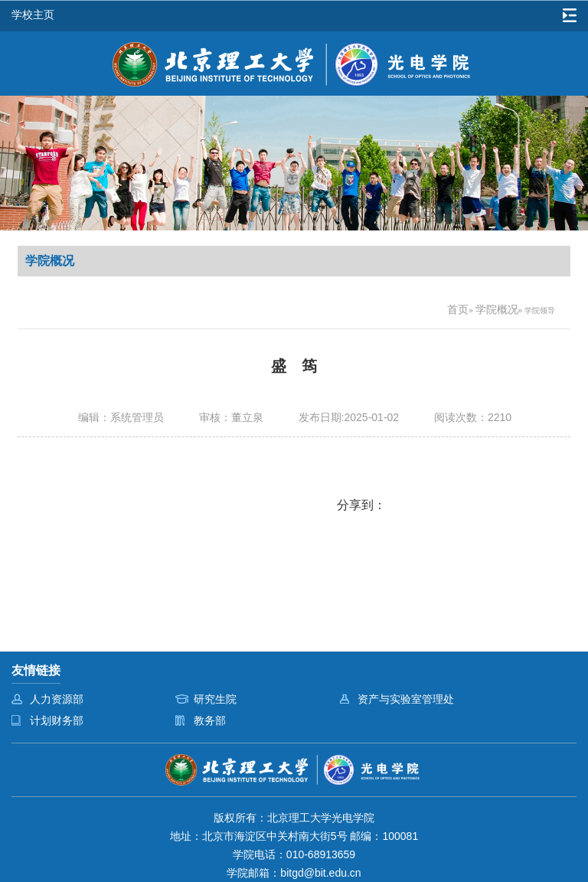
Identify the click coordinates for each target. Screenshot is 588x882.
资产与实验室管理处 (406, 699)
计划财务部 (57, 720)
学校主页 (33, 15)
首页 (458, 309)
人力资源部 (57, 699)
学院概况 (497, 309)
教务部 (210, 720)
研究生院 (215, 699)
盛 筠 (294, 366)
